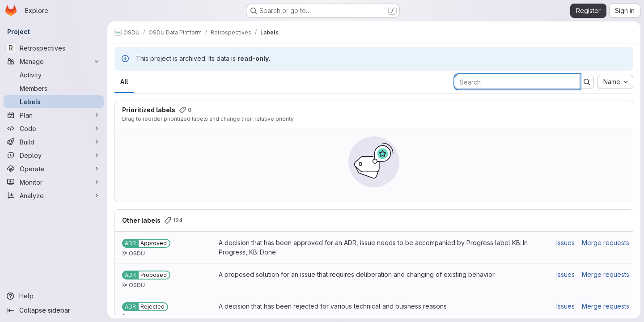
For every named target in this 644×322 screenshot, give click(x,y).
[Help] (54, 296)
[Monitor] (54, 182)
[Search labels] (517, 82)
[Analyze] (54, 195)
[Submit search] (587, 82)
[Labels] (54, 102)
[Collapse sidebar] (54, 310)
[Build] (54, 142)
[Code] (54, 128)
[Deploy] (54, 155)
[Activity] (54, 75)
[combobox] (615, 82)
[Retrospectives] (54, 48)
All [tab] (124, 82)
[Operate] (54, 169)
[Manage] (54, 61)
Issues (566, 243)
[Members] (54, 88)
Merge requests (606, 243)
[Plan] (54, 115)
